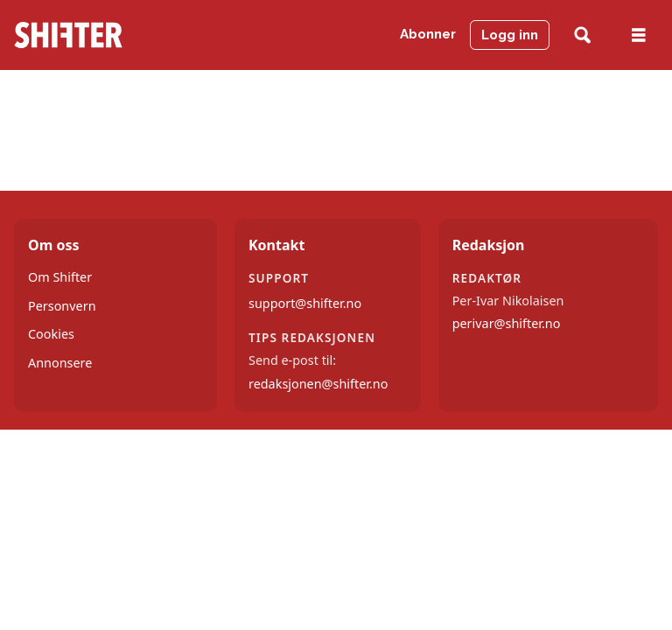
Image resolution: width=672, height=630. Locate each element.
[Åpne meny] (639, 35)
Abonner (428, 34)
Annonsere (60, 363)
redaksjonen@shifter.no (318, 384)
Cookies (51, 334)
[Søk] (582, 35)
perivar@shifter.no (507, 323)
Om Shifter (60, 277)
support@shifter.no (305, 303)
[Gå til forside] (68, 35)
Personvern (62, 306)
